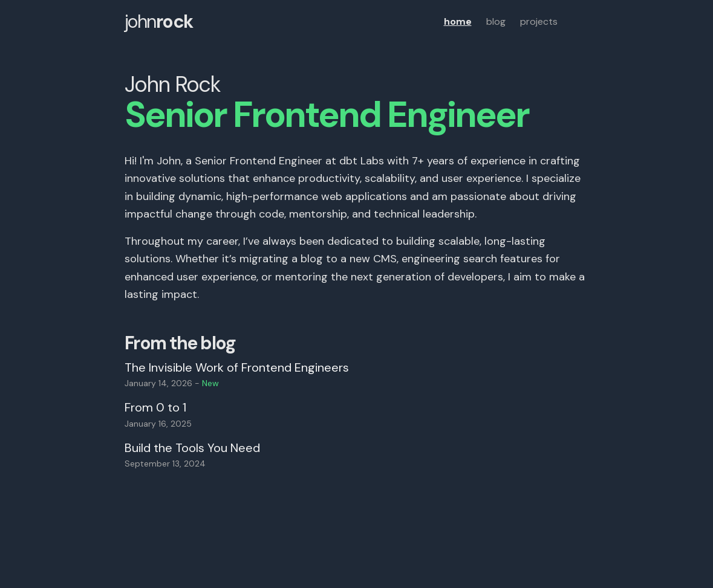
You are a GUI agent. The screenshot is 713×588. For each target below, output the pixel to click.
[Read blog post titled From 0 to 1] (357, 414)
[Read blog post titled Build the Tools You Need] (357, 454)
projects (539, 21)
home (458, 21)
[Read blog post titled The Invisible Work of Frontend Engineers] (357, 374)
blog (496, 21)
